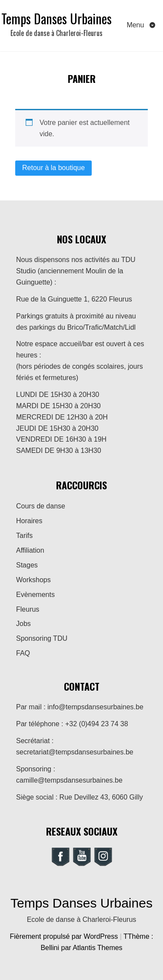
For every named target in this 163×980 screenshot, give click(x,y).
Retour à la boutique (53, 168)
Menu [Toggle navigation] (136, 25)
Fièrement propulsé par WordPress (65, 936)
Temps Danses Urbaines (57, 18)
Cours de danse (41, 506)
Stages (27, 565)
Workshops (33, 580)
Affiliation (30, 550)
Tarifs (24, 536)
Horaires (29, 521)
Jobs (23, 624)
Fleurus (28, 609)
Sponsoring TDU (42, 638)
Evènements (35, 595)
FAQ (23, 653)
